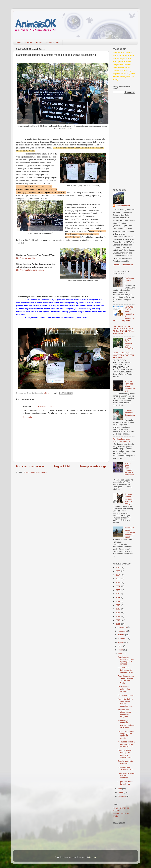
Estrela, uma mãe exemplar (125, 762)
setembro (122, 638)
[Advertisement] (124, 141)
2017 (118, 601)
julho (120, 646)
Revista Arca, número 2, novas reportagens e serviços (126, 660)
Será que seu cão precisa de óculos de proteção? (129, 499)
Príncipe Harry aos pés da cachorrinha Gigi (130, 386)
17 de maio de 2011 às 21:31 (45, 406)
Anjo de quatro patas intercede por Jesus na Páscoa (129, 469)
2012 (118, 620)
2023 (118, 579)
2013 (118, 616)
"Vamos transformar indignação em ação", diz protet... (126, 735)
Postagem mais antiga (93, 466)
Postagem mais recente (30, 466)
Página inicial (62, 466)
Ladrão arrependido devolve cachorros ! (126, 775)
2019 (118, 594)
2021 (118, 586)
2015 (118, 609)
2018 (118, 598)
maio (120, 654)
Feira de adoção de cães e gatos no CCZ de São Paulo (126, 680)
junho (121, 650)
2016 (118, 605)
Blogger (93, 857)
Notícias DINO (53, 43)
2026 (118, 567)
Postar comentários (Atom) (35, 472)
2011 (118, 624)
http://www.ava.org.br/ (26, 258)
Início (18, 43)
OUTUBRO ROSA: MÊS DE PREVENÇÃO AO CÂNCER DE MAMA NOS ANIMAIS (124, 330)
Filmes (29, 43)
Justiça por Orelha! (129, 279)
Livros (39, 43)
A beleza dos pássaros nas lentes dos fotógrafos (124, 713)
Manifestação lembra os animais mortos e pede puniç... (126, 724)
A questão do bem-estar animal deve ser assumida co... (126, 702)
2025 (118, 571)
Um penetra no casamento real (125, 768)
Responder (28, 417)
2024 (118, 575)
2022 (118, 582)
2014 (118, 613)
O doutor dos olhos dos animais (130, 413)
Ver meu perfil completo (123, 265)
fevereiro (122, 796)
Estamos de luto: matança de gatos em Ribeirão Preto (125, 754)
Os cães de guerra (126, 695)
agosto (121, 642)
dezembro (123, 627)
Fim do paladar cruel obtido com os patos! (122, 440)
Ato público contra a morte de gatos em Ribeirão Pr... (126, 744)
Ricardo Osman (123, 206)
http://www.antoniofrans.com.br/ (30, 270)
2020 (118, 590)
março (121, 792)
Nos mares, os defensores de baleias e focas (125, 670)
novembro (123, 631)
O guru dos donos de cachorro (125, 783)
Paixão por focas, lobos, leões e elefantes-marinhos (130, 532)
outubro (122, 635)
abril (120, 789)
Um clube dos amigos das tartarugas (124, 689)
